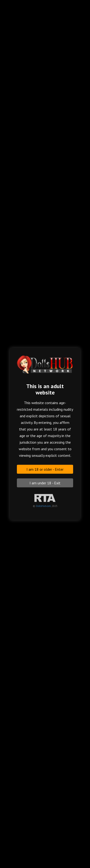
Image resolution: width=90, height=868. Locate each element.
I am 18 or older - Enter (45, 469)
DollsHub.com (43, 506)
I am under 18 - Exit (45, 483)
